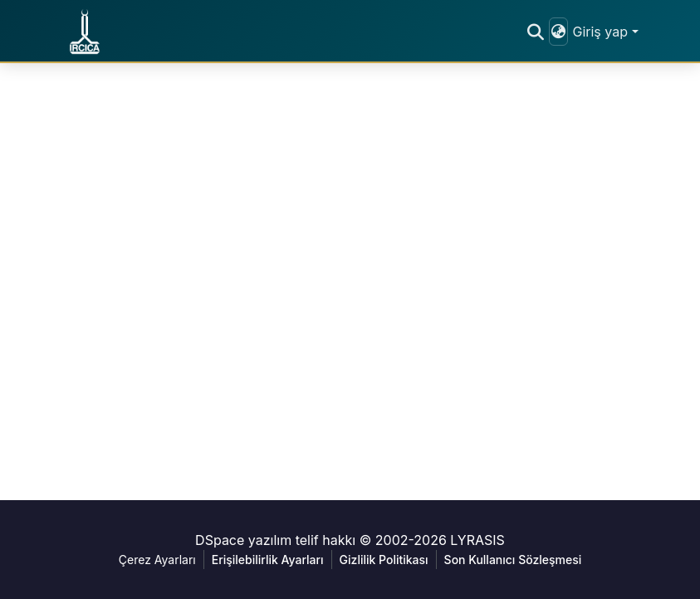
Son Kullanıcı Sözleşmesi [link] (513, 560)
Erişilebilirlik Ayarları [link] (268, 560)
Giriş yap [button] (602, 32)
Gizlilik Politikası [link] (384, 560)
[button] (85, 32)
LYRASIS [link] (477, 540)
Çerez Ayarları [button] (157, 560)
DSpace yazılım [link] (243, 540)
